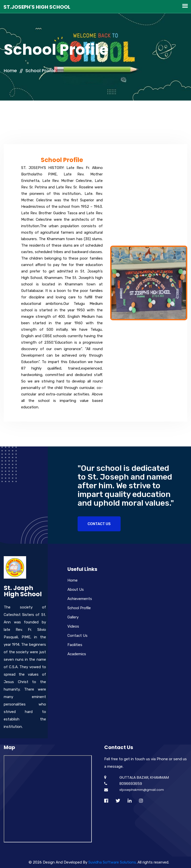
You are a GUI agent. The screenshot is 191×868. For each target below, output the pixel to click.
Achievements (80, 599)
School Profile (41, 71)
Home (10, 71)
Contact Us (99, 524)
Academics (77, 654)
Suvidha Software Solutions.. (113, 862)
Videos (73, 626)
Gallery (73, 617)
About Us (76, 590)
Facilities (75, 645)
